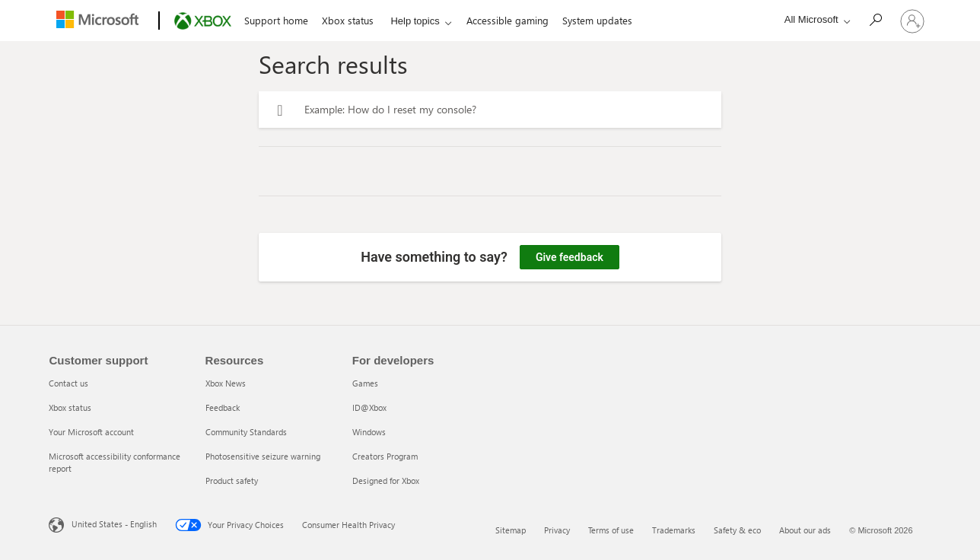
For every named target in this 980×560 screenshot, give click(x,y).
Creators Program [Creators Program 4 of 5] (385, 456)
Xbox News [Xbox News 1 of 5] (226, 383)
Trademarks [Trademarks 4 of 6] (674, 530)
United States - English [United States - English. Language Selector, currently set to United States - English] (114, 524)
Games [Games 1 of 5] (365, 383)
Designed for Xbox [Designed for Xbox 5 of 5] (386, 480)
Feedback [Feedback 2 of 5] (223, 407)
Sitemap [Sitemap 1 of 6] (511, 530)
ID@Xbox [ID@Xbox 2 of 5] (369, 407)
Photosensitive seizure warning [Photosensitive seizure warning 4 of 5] (263, 456)
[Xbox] (201, 21)
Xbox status (348, 20)
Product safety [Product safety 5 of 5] (232, 480)
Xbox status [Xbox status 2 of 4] (70, 407)
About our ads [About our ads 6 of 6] (805, 530)
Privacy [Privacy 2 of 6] (557, 530)
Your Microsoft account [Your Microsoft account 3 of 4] (91, 432)
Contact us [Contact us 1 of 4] (68, 383)
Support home (276, 20)
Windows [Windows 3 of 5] (369, 432)
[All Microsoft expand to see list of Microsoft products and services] (813, 19)
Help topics (415, 21)
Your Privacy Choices (229, 525)
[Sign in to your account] (912, 21)
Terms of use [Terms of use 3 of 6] (611, 530)
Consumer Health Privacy (348, 525)
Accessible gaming (508, 20)
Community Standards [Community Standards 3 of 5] (246, 432)
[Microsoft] (101, 21)
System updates (597, 20)
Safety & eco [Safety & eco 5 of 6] (737, 530)
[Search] (875, 19)
